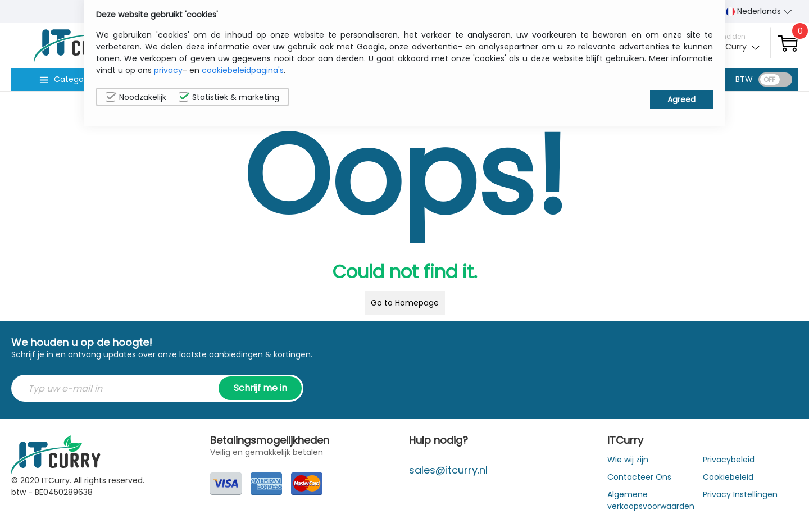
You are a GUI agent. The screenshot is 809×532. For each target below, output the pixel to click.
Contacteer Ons (639, 477)
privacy (168, 70)
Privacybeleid (729, 460)
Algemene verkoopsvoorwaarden (651, 500)
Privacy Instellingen (740, 494)
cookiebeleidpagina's (243, 70)
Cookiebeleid (728, 477)
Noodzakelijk (136, 97)
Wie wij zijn (628, 460)
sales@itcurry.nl (448, 470)
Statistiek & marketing (229, 97)
